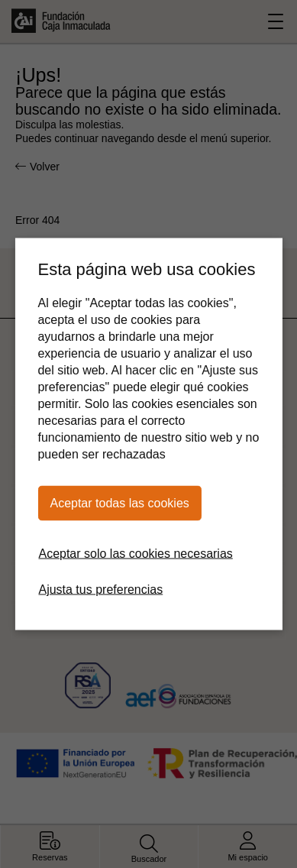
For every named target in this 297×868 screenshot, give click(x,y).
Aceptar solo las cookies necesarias (135, 554)
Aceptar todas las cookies (119, 503)
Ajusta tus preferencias (100, 589)
